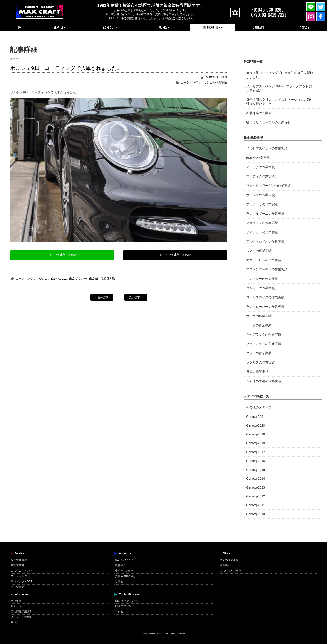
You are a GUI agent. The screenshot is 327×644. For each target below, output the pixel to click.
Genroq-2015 (255, 470)
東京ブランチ (78, 279)
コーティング (189, 82)
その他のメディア (259, 407)
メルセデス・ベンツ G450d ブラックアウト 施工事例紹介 (279, 88)
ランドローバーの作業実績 (265, 307)
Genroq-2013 (255, 487)
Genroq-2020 (255, 425)
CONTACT (259, 27)
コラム (119, 582)
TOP (19, 27)
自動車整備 (17, 565)
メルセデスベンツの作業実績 (267, 148)
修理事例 (225, 565)
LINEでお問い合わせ (62, 255)
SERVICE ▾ (60, 27)
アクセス (121, 612)
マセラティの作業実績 (262, 223)
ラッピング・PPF (21, 582)
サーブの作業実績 (259, 325)
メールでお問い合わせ (175, 255)
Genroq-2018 (255, 443)
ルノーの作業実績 (259, 251)
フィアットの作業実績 (262, 232)
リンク (15, 622)
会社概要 (16, 601)
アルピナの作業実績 (260, 167)
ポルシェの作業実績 (214, 82)
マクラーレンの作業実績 (264, 260)
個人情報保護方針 (22, 612)
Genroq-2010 (255, 514)
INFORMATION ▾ (213, 27)
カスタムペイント (22, 571)
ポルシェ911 (58, 279)
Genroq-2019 (255, 434)
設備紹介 (121, 565)
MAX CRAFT (40, 11)
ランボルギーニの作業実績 (265, 214)
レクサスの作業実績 (260, 362)
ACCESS (304, 27)
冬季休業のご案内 (259, 113)
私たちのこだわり (126, 560)
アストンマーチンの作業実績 (267, 269)
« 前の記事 (102, 297)
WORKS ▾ (164, 27)
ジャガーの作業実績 (260, 288)
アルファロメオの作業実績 (265, 241)
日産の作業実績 (257, 372)
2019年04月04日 (216, 77)
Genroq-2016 (255, 461)
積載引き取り (109, 279)
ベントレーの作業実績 (262, 279)
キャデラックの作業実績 (264, 334)
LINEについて (124, 606)
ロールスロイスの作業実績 (265, 297)
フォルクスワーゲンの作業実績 (268, 186)
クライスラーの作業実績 (264, 344)
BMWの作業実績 (258, 158)
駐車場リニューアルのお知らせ (268, 122)
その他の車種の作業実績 (264, 381)
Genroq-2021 (255, 417)
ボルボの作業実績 (259, 316)
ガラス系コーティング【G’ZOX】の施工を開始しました (280, 75)
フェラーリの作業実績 (262, 204)
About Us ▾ (110, 27)
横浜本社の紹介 (125, 571)
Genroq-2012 (255, 496)
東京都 (93, 279)
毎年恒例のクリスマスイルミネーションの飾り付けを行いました (280, 102)
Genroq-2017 (255, 452)
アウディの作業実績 (260, 176)
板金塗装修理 (19, 560)
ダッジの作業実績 (259, 353)
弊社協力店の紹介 (126, 576)
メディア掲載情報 (22, 617)
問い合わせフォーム (127, 601)
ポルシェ (42, 279)
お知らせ (16, 606)
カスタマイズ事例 (230, 571)
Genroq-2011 (255, 505)
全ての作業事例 (229, 560)
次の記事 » (136, 297)
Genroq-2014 (255, 479)
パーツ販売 (17, 587)
